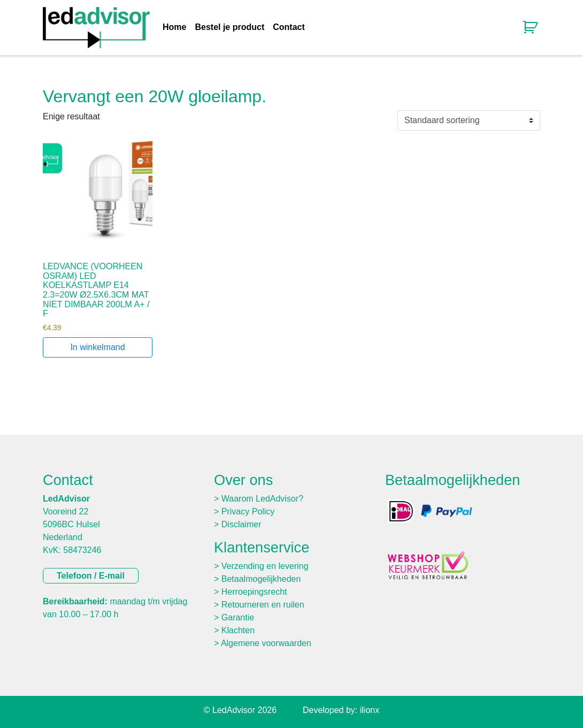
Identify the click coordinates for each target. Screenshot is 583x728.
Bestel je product (229, 27)
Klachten (238, 630)
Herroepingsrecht (254, 592)
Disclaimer (241, 524)
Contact (289, 27)
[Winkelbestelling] (469, 120)
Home (174, 27)
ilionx (370, 710)
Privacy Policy (248, 511)
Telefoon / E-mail (91, 576)
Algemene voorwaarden (266, 643)
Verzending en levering (265, 566)
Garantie (238, 617)
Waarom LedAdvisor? (262, 499)
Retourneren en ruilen (263, 605)
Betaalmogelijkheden (261, 579)
